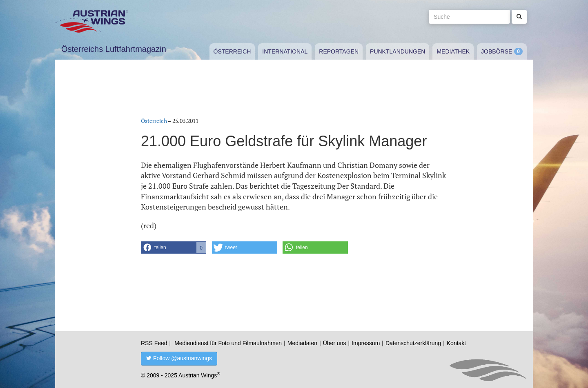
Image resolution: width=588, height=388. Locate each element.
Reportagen (339, 51)
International (285, 51)
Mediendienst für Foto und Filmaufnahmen (228, 343)
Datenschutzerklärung (413, 343)
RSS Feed (154, 343)
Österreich (232, 51)
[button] (174, 248)
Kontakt (456, 343)
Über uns (335, 343)
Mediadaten (302, 343)
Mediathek (453, 51)
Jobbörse (497, 51)
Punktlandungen (398, 51)
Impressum (366, 343)
